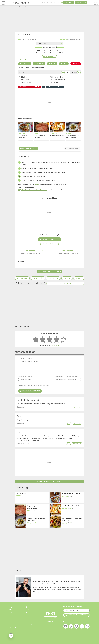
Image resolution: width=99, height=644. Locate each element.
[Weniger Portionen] (63, 72)
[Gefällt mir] (68, 407)
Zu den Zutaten (50, 56)
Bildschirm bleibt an (74, 149)
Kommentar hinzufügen (50, 366)
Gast (19, 416)
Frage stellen (68, 3)
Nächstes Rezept (69, 251)
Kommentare (65, 283)
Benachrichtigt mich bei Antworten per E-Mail (35, 385)
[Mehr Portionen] (79, 72)
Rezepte (27, 60)
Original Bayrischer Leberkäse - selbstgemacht (40, 137)
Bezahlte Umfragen (31, 625)
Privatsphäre (29, 616)
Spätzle (37, 184)
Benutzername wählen (25, 377)
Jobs (11, 616)
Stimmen (55, 345)
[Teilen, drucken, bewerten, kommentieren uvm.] (11, 636)
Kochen (22, 60)
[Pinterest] (71, 627)
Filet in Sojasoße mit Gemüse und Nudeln (72, 519)
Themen (12, 610)
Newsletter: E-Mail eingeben (73, 607)
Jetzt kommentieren (49, 244)
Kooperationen (14, 625)
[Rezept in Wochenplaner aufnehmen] (67, 278)
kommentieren (28, 40)
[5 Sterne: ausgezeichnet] (63, 340)
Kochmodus (28, 149)
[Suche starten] (40, 3)
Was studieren (14, 628)
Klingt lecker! (50, 239)
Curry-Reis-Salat (21, 493)
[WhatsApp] (87, 627)
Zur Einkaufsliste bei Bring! (53, 87)
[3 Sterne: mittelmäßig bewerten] (50, 340)
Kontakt (27, 610)
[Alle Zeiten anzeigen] (61, 43)
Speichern (39, 64)
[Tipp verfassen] (81, 3)
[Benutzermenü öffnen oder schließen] (96, 3)
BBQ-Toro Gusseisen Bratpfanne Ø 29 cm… (33, 190)
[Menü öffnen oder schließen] (3, 3)
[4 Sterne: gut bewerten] (56, 340)
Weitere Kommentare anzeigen (49, 481)
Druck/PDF (25, 64)
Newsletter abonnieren (76, 615)
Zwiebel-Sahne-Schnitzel (57, 135)
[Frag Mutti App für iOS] (48, 614)
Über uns (13, 619)
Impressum (28, 619)
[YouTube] (66, 627)
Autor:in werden (15, 613)
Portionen (74, 72)
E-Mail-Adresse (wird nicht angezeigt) (66, 377)
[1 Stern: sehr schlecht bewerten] (36, 340)
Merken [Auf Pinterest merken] (76, 64)
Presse (12, 622)
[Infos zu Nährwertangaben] (56, 47)
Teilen (64, 64)
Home (11, 607)
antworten (77, 407)
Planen (52, 64)
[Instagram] (76, 627)
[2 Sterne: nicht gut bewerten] (43, 340)
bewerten (70, 40)
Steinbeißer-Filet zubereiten (23, 136)
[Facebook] (82, 627)
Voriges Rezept (30, 251)
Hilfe (26, 607)
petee (19, 432)
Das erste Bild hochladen (50, 271)
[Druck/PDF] (22, 278)
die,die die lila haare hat (28, 400)
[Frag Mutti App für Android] (53, 614)
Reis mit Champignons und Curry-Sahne (73, 136)
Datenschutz (29, 613)
